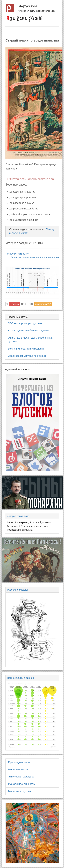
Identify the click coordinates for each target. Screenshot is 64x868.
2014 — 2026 (27, 304)
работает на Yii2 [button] (43, 304)
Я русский (28, 6)
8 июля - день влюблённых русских (29, 330)
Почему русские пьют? (17, 254)
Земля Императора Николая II (26, 349)
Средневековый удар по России (27, 356)
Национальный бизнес (20, 678)
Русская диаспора (19, 762)
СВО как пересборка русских (25, 323)
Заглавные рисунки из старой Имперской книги (35, 257)
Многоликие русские (20, 791)
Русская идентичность (22, 784)
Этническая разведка (21, 777)
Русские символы (17, 590)
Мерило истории (18, 769)
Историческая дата (18, 516)
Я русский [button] (15, 304)
